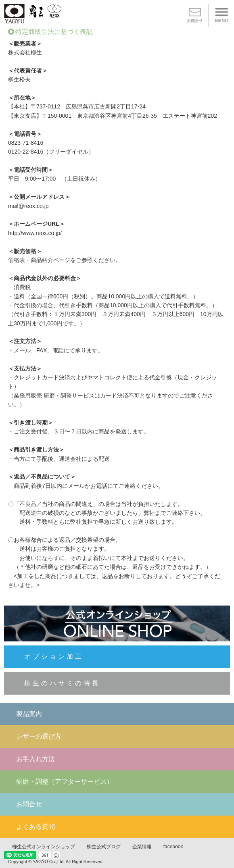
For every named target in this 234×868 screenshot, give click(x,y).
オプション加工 (54, 657)
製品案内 (29, 714)
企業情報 (142, 847)
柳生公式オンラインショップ (44, 847)
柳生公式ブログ (104, 847)
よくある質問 (36, 827)
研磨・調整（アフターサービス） (65, 782)
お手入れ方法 (36, 759)
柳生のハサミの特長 (62, 683)
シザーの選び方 (39, 736)
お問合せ (29, 804)
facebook (173, 847)
